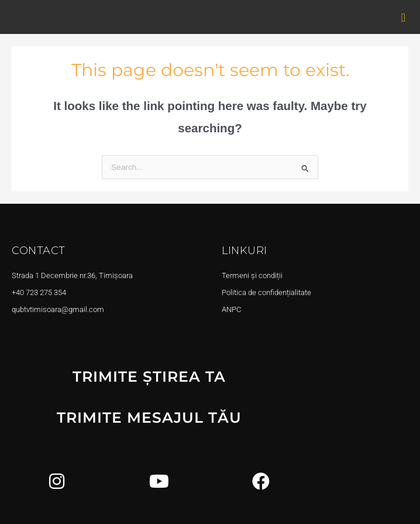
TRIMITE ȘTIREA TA (149, 376)
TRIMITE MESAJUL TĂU (149, 417)
